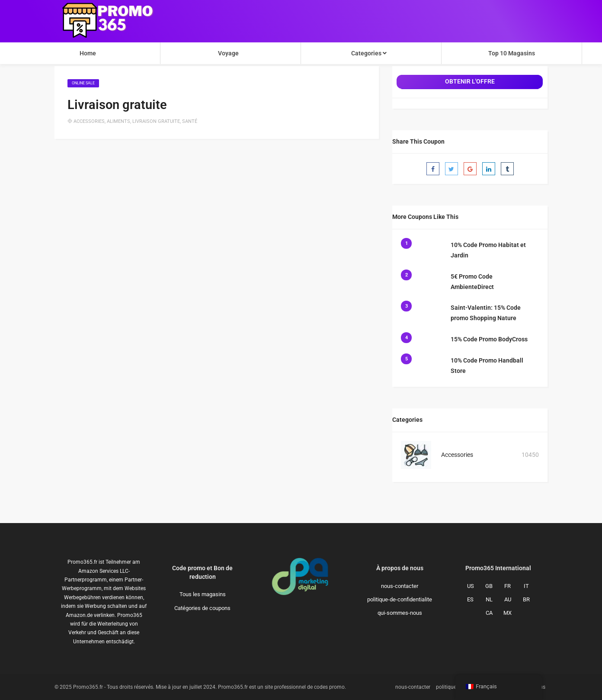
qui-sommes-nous (400, 613)
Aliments (118, 121)
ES (470, 599)
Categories (369, 53)
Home (88, 53)
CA (489, 613)
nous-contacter (400, 586)
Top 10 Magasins (512, 53)
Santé (190, 121)
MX (508, 613)
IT (526, 586)
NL (489, 599)
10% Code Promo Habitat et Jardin (488, 250)
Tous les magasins (203, 594)
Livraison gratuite (156, 121)
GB (489, 586)
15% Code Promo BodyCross (489, 339)
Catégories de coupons (202, 608)
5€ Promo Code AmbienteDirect (472, 282)
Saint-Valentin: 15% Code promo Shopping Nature (486, 313)
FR (508, 586)
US (471, 586)
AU (508, 599)
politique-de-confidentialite (400, 599)
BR (526, 599)
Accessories (89, 121)
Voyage (228, 53)
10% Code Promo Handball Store (487, 366)
